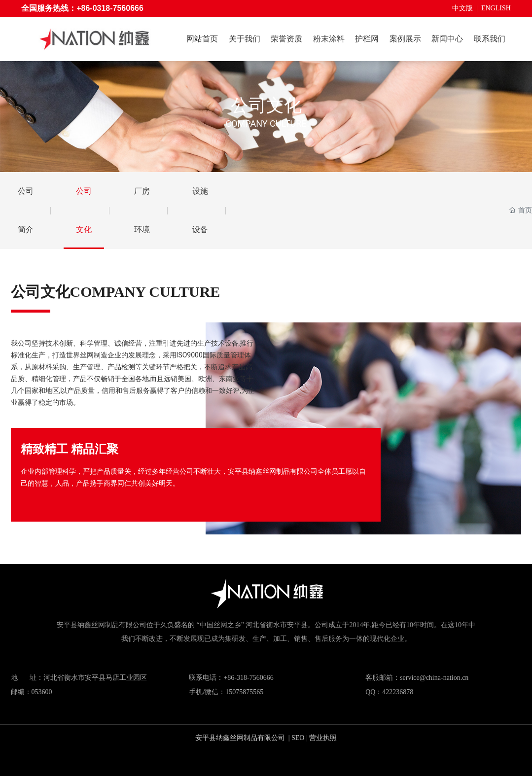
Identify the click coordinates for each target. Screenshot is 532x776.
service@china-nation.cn (434, 678)
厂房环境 (142, 210)
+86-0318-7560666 (110, 8)
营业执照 (323, 738)
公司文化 (266, 105)
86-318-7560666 (250, 678)
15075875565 (244, 692)
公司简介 (26, 210)
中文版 (462, 8)
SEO (298, 738)
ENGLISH (496, 8)
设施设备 (200, 210)
